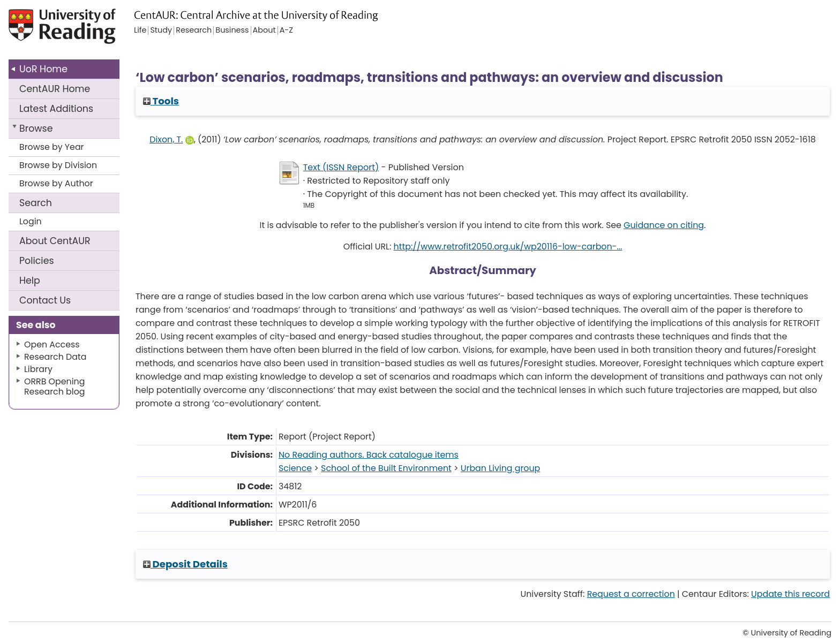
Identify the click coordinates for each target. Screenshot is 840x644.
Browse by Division (58, 165)
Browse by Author (56, 183)
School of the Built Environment (386, 468)
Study (161, 31)
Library (38, 369)
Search (36, 203)
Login (31, 221)
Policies (37, 261)
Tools (161, 101)
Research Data (55, 357)
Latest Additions (56, 109)
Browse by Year (52, 147)
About (55, 241)
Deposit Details (185, 564)
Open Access (52, 344)
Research (194, 31)
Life (140, 31)
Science (295, 468)
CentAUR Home (55, 89)
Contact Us (45, 300)
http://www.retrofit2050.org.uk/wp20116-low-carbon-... (508, 247)
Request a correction (631, 594)
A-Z (286, 31)
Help (30, 281)
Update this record (790, 594)
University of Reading (93, 31)
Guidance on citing (664, 225)
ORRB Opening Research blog (55, 387)
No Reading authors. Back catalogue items (369, 455)
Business (232, 31)
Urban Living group (500, 468)
